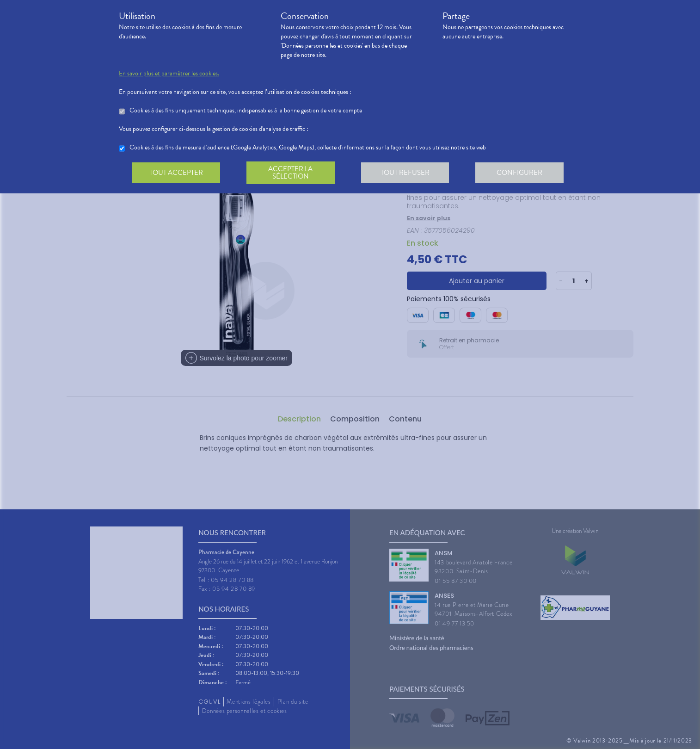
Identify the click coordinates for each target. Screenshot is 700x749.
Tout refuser (408, 173)
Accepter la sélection (292, 173)
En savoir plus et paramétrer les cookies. (169, 74)
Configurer (523, 173)
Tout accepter (177, 173)
